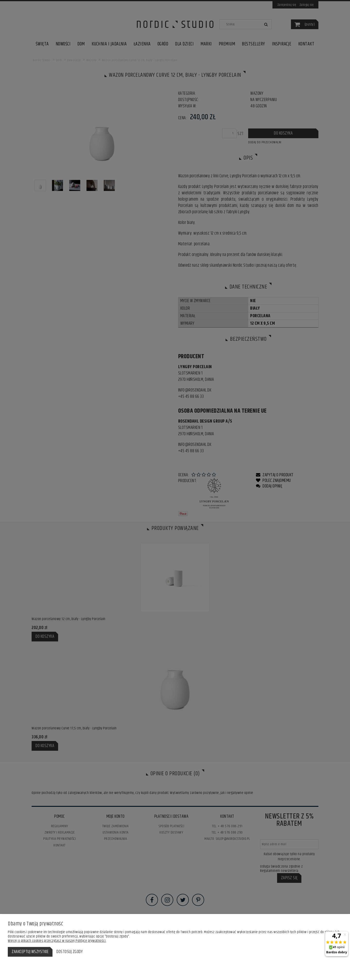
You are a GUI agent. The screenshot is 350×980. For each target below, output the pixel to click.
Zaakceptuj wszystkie (30, 952)
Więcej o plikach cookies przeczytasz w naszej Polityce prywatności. (57, 941)
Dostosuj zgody (70, 952)
